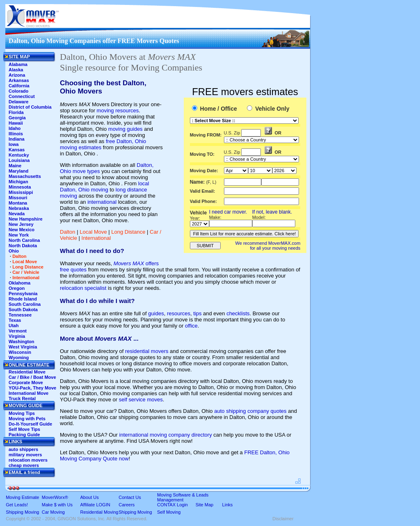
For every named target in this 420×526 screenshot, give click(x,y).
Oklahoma (19, 283)
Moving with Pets (27, 419)
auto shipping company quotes (250, 411)
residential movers (147, 351)
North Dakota (23, 246)
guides (156, 313)
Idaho (15, 128)
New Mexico (22, 230)
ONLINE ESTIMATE (29, 365)
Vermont (18, 331)
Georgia (17, 118)
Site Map (204, 505)
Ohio (14, 251)
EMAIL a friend (24, 472)
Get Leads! (17, 505)
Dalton (68, 232)
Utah (14, 326)
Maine (15, 166)
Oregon (17, 288)
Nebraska (19, 208)
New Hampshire (26, 219)
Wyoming (19, 357)
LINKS (15, 442)
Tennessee (20, 315)
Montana (18, 203)
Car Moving (53, 512)
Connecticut (22, 96)
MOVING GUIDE (26, 405)
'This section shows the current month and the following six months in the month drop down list (236, 171)
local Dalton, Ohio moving (105, 187)
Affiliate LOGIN (95, 505)
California (19, 86)
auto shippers (23, 449)
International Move (29, 393)
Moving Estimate (22, 497)
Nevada (17, 214)
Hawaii (16, 123)
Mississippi (21, 192)
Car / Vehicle (26, 272)
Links (228, 505)
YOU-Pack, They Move (32, 388)
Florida (16, 112)
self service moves (141, 400)
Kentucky (19, 155)
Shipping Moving (22, 512)
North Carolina (24, 240)
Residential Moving (99, 512)
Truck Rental (22, 398)
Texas (15, 320)
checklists (238, 313)
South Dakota (23, 310)
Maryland (18, 171)
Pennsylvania (23, 294)
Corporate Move (26, 383)
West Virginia (23, 347)
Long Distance (128, 232)
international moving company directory (166, 435)
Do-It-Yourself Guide (30, 424)
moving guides (126, 129)
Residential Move (27, 372)
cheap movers (24, 465)
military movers (25, 455)
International (96, 238)
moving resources (118, 110)
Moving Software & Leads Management (183, 497)
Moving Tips (22, 413)
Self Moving (169, 512)
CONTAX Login (172, 505)
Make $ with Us (57, 505)
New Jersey (21, 224)
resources (179, 313)
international (102, 202)
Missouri (18, 198)
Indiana (17, 139)
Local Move (93, 232)
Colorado (18, 91)
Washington (22, 342)
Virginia (17, 336)
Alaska (16, 70)
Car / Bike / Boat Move (32, 377)
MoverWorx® (55, 497)
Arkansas (19, 80)
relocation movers (28, 460)
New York (19, 235)
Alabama (18, 64)
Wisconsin (20, 352)
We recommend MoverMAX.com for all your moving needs (268, 246)
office (191, 326)
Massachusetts (25, 176)
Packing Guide (24, 435)
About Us (90, 497)
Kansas (17, 150)
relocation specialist (83, 288)
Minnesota (20, 187)
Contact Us (130, 497)
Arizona (17, 75)
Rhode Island (23, 299)
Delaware (18, 102)
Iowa (14, 144)
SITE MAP (19, 57)
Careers (127, 505)
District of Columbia (30, 107)
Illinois (16, 134)
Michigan (18, 182)
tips (197, 313)
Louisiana (19, 160)
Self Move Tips (24, 429)
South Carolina (25, 304)
